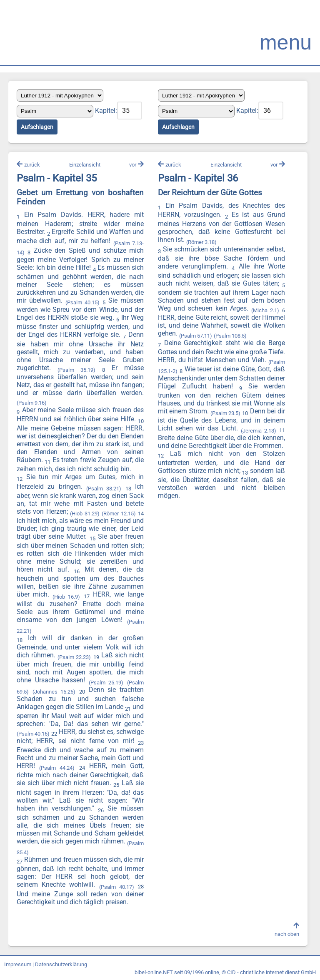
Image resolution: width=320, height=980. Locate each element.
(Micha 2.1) (265, 310)
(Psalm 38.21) (104, 489)
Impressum (18, 964)
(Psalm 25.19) (106, 683)
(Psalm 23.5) (225, 413)
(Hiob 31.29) (85, 514)
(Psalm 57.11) (196, 336)
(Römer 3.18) (201, 242)
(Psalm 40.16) (33, 734)
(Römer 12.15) (119, 514)
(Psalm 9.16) (32, 403)
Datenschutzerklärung (61, 964)
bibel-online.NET (154, 972)
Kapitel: (106, 111)
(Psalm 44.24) (57, 768)
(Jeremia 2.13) (259, 431)
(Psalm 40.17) (117, 887)
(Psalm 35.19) (76, 370)
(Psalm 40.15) (82, 302)
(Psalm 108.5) (230, 336)
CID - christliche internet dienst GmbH (271, 972)
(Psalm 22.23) (74, 657)
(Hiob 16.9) (66, 597)
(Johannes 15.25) (54, 692)
